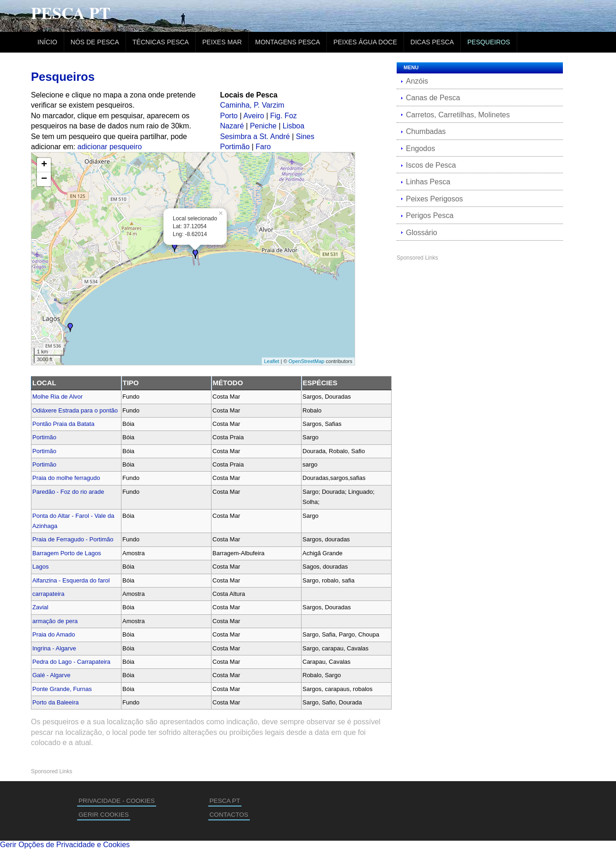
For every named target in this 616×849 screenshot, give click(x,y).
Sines (305, 136)
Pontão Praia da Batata (63, 424)
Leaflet (272, 361)
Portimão (235, 147)
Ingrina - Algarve (54, 648)
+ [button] (44, 165)
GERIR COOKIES (104, 815)
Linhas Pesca (428, 182)
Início (47, 42)
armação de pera (55, 621)
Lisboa (293, 126)
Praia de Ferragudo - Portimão (73, 539)
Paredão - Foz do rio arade (68, 492)
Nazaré (232, 126)
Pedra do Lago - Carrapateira (71, 662)
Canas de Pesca (433, 98)
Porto (229, 116)
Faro (263, 147)
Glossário (422, 233)
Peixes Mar (222, 42)
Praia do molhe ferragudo (66, 478)
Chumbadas (426, 131)
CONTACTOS (229, 815)
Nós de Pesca (95, 42)
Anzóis (417, 81)
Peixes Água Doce (365, 42)
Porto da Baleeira (55, 702)
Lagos (40, 567)
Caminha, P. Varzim (252, 105)
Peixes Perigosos (435, 199)
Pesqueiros (489, 42)
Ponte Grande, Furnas (62, 689)
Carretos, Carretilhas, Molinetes (458, 115)
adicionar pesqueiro (110, 147)
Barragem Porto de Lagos (67, 553)
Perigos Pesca (430, 215)
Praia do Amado (54, 634)
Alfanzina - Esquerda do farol (71, 580)
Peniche (263, 126)
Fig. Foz (284, 116)
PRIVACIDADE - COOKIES (117, 801)
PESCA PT (225, 801)
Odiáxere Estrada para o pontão (75, 410)
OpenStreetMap (307, 361)
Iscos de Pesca (431, 165)
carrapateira (48, 594)
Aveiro (254, 116)
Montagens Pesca (288, 42)
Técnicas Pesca (161, 42)
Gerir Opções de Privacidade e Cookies (65, 845)
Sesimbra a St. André (255, 136)
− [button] (44, 179)
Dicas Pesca (432, 42)
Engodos (420, 149)
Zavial (40, 607)
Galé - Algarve (51, 675)
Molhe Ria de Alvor (57, 397)
